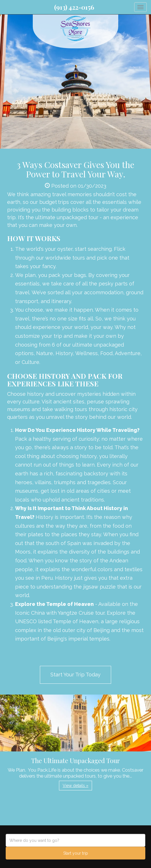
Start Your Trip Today (75, 675)
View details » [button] (75, 786)
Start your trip (76, 853)
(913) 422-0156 (74, 7)
